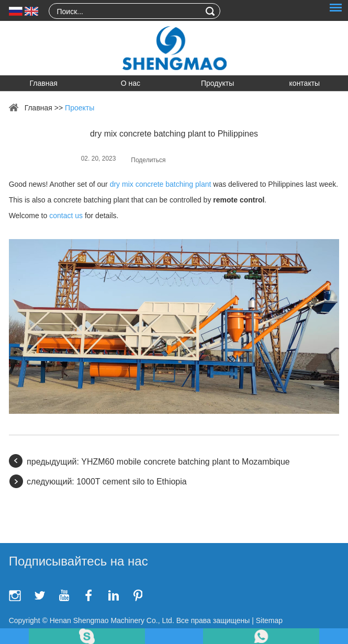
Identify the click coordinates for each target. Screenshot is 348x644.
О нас (131, 83)
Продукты (217, 83)
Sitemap (269, 620)
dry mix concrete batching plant (161, 184)
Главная (43, 83)
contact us (66, 216)
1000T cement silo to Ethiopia (132, 482)
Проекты (80, 108)
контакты (305, 83)
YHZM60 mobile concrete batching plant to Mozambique (185, 462)
